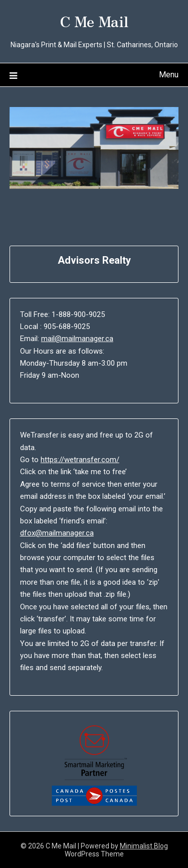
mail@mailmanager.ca (77, 339)
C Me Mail (94, 21)
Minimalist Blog (144, 846)
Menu (169, 75)
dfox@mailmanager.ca (57, 533)
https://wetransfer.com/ (80, 460)
